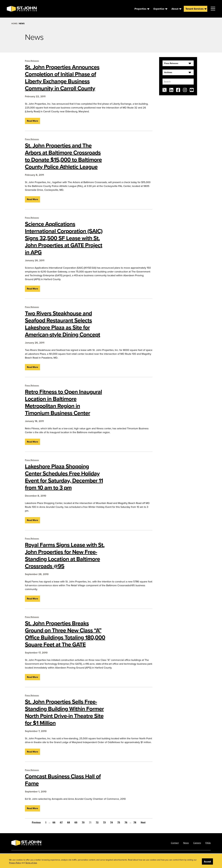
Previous (36, 822)
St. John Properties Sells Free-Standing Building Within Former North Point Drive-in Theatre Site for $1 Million (64, 712)
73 (104, 822)
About (175, 9)
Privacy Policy (168, 858)
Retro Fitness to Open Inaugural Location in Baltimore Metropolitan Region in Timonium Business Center (63, 402)
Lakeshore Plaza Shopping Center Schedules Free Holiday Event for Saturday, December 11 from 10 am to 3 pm (64, 477)
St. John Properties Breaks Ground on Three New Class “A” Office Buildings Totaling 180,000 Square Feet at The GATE (65, 634)
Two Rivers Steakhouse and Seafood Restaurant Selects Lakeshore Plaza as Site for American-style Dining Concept (63, 324)
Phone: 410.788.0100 (146, 858)
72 (97, 822)
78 (135, 822)
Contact (175, 843)
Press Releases (32, 61)
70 (83, 822)
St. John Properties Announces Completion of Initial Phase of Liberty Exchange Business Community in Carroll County (62, 78)
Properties (140, 9)
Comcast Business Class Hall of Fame (63, 780)
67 (61, 822)
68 (69, 822)
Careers (197, 843)
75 (119, 822)
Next (143, 822)
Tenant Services (195, 9)
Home (14, 24)
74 (111, 822)
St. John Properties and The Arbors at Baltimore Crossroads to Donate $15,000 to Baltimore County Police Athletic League (63, 156)
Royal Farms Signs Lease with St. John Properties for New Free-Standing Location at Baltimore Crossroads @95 (65, 555)
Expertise (159, 9)
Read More (32, 121)
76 (126, 822)
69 (76, 822)
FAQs (208, 843)
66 (54, 822)
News (186, 843)
